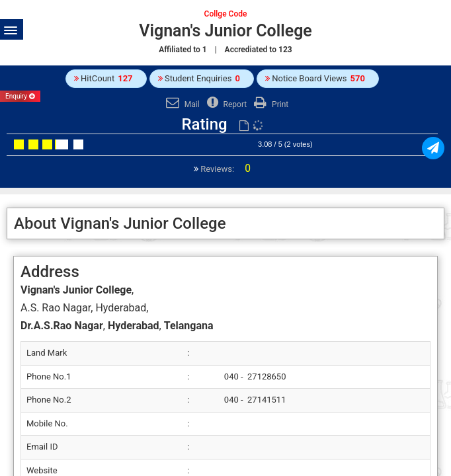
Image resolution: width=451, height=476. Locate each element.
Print (269, 104)
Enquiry (20, 96)
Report (225, 104)
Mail (181, 104)
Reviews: (225, 169)
